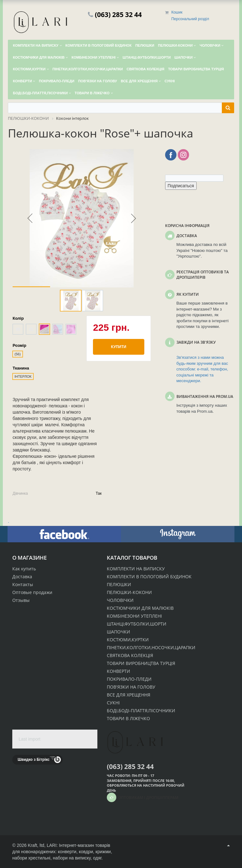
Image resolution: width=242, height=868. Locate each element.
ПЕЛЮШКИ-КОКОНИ (129, 592)
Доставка (22, 577)
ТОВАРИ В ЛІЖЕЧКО (128, 718)
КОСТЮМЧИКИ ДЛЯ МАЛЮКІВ (140, 608)
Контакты (23, 584)
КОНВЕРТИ (118, 671)
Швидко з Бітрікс (34, 760)
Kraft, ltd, (37, 845)
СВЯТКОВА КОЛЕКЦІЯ (130, 655)
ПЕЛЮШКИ (119, 584)
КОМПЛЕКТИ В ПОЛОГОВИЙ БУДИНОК (149, 577)
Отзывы (21, 600)
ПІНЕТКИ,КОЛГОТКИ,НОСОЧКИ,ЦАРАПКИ (151, 647)
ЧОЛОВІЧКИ (120, 600)
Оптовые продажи (32, 592)
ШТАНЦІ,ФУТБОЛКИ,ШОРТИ (137, 624)
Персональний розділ (190, 19)
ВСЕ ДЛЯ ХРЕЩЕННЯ (129, 695)
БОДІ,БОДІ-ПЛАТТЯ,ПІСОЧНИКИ (141, 711)
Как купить (24, 569)
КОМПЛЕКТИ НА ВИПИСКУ (136, 569)
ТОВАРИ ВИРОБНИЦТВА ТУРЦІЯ (141, 663)
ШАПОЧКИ (118, 632)
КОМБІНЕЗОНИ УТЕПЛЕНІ (134, 616)
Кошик (177, 12)
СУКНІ (113, 703)
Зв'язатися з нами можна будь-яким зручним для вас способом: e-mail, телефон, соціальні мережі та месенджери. (202, 369)
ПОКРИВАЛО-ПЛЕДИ (129, 679)
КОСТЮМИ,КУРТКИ (128, 640)
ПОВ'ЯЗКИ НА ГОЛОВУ (131, 687)
